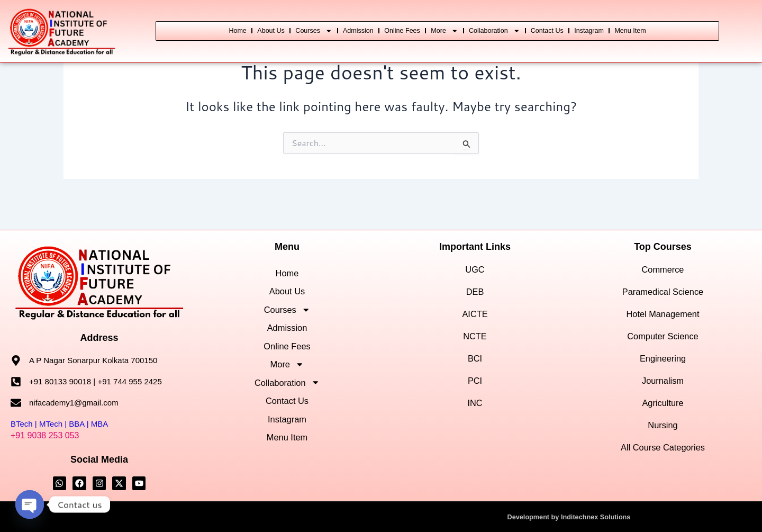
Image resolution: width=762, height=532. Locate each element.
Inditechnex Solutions (598, 517)
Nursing (663, 408)
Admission (360, 18)
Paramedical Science (663, 274)
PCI (475, 363)
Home (199, 18)
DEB (475, 274)
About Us (244, 18)
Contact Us (611, 18)
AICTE (475, 297)
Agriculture (663, 386)
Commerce (663, 252)
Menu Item (438, 43)
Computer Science (663, 319)
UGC (475, 252)
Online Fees (420, 18)
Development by (530, 517)
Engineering (663, 341)
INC (475, 386)
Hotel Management (663, 297)
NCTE (475, 319)
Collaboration (541, 19)
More (476, 19)
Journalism (663, 363)
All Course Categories (663, 431)
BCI (475, 341)
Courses (301, 19)
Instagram (668, 18)
